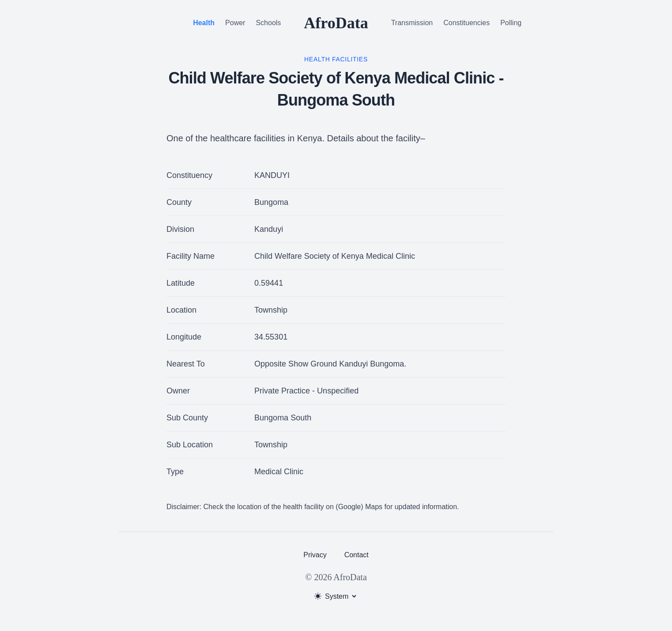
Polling (511, 23)
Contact (357, 555)
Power (235, 23)
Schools (268, 23)
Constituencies (466, 23)
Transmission (412, 23)
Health (204, 23)
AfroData (336, 23)
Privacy (315, 555)
